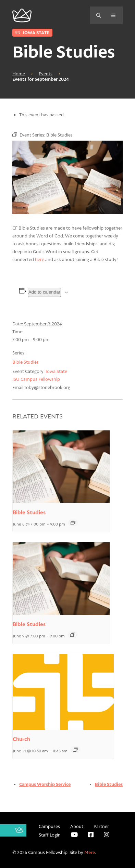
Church (21, 739)
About (77, 826)
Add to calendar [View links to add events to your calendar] (44, 292)
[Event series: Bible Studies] (73, 523)
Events (46, 74)
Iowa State (32, 33)
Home (19, 74)
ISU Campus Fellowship (36, 379)
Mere (90, 852)
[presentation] (61, 467)
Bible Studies (26, 362)
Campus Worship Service (45, 784)
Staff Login (50, 835)
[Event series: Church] (75, 750)
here (40, 259)
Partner (101, 826)
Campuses (49, 826)
